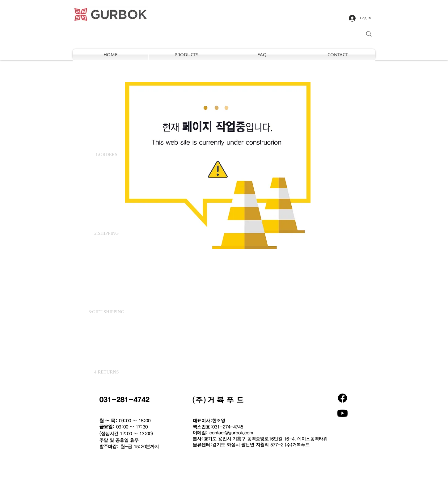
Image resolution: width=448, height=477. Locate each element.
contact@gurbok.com (231, 433)
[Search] (369, 34)
